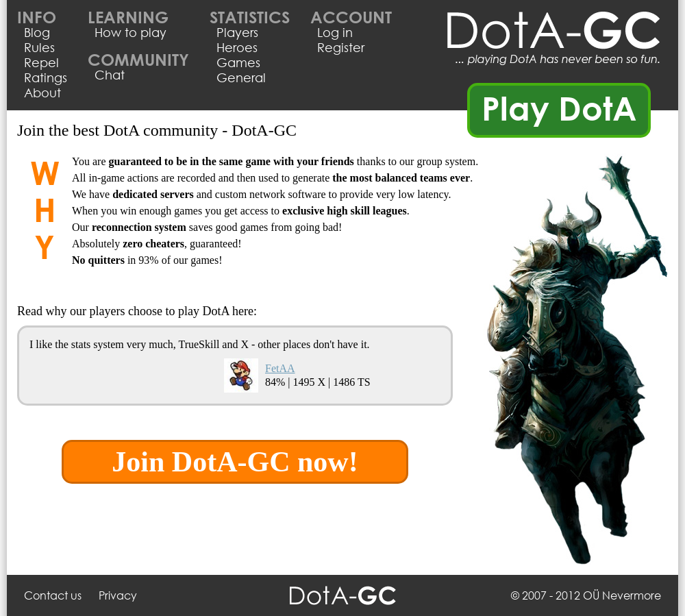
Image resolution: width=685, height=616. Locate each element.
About (42, 93)
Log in (335, 32)
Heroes (237, 47)
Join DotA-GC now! (235, 462)
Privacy (118, 595)
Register (341, 47)
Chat (110, 75)
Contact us (53, 595)
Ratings (46, 77)
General (241, 77)
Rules (39, 47)
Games (238, 62)
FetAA (280, 368)
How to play (130, 32)
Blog (37, 32)
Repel (41, 62)
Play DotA (559, 108)
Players (237, 32)
